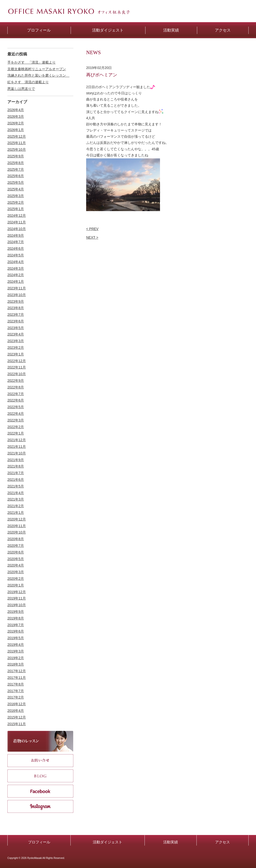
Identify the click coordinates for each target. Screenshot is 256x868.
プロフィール (39, 842)
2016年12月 (17, 704)
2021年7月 (16, 473)
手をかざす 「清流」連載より (32, 62)
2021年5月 (16, 486)
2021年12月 (17, 440)
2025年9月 (16, 156)
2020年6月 (16, 552)
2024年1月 (16, 282)
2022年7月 (16, 394)
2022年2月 (16, 427)
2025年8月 (16, 163)
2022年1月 (16, 433)
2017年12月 (17, 671)
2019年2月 (16, 658)
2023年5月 (16, 328)
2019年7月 (16, 625)
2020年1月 (16, 585)
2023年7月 (16, 315)
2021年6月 (16, 480)
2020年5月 (16, 559)
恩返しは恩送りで (21, 89)
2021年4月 (16, 493)
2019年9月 (16, 612)
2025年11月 (17, 143)
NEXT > (92, 237)
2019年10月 (17, 605)
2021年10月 (17, 453)
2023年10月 (17, 295)
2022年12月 (17, 361)
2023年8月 (16, 308)
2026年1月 (16, 130)
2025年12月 (17, 136)
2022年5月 (16, 407)
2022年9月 (16, 381)
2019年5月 (16, 638)
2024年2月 (16, 275)
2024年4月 (16, 262)
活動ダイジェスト (108, 842)
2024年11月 (17, 222)
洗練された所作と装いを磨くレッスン (38, 75)
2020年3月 (16, 572)
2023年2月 (16, 348)
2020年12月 (17, 519)
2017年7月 (16, 691)
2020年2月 (16, 579)
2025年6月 (16, 176)
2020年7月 (16, 546)
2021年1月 (16, 513)
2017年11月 (17, 678)
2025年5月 (16, 183)
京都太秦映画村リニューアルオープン (37, 69)
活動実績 (171, 842)
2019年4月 (16, 645)
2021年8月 (16, 466)
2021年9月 (16, 460)
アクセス (223, 842)
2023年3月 (16, 341)
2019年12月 (17, 592)
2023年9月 (16, 301)
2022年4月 (16, 414)
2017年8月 (16, 684)
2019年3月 (16, 651)
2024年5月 (16, 255)
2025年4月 (16, 189)
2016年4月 (16, 711)
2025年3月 (16, 196)
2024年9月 (16, 235)
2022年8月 (16, 387)
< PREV (92, 229)
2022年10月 (17, 374)
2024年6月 (16, 249)
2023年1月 (16, 354)
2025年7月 (16, 169)
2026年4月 (16, 110)
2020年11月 (17, 526)
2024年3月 (16, 268)
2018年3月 (16, 664)
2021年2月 (16, 506)
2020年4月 (16, 565)
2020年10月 (17, 532)
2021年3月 (16, 499)
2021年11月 (17, 447)
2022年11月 (17, 367)
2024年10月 (17, 229)
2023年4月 (16, 334)
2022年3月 (16, 420)
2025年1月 (16, 209)
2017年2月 (16, 697)
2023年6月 (16, 321)
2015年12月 (17, 717)
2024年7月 (16, 242)
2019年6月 (16, 631)
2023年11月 (17, 288)
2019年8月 (16, 618)
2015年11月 (17, 724)
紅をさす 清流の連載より (28, 82)
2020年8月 (16, 539)
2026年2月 (16, 123)
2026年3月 (16, 117)
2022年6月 (16, 400)
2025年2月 (16, 202)
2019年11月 (17, 598)
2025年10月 (17, 150)
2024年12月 (17, 216)
